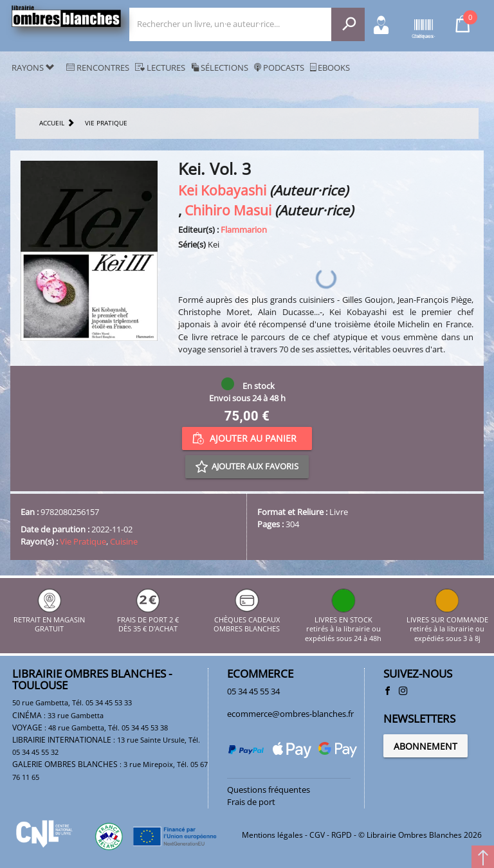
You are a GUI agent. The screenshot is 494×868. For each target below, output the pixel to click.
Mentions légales (272, 835)
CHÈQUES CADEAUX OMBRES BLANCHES (247, 619)
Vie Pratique (83, 541)
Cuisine (124, 541)
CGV (317, 835)
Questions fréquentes (269, 790)
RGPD (342, 835)
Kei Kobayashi (222, 190)
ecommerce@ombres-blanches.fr (290, 714)
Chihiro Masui (228, 210)
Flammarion (244, 230)
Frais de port (251, 802)
